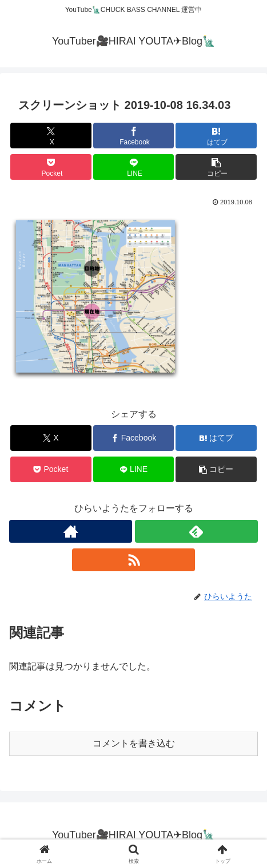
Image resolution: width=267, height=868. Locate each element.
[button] (216, 167)
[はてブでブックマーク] (216, 136)
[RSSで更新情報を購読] (133, 560)
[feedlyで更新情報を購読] (196, 531)
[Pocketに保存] (51, 167)
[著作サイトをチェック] (71, 531)
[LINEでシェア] (133, 167)
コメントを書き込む (134, 743)
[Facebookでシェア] (133, 136)
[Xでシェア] (51, 136)
